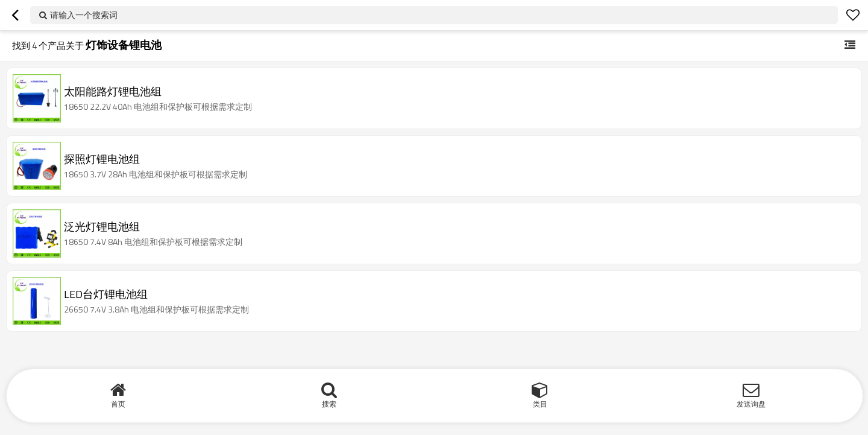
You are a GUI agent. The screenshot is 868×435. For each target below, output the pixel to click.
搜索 (329, 404)
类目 (540, 404)
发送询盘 (751, 404)
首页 (118, 404)
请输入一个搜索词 (84, 15)
